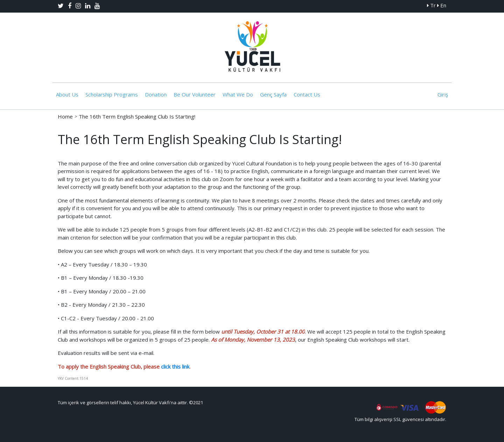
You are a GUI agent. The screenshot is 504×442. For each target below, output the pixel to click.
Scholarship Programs (112, 94)
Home (65, 116)
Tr (431, 5)
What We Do (238, 94)
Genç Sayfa (273, 94)
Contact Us (307, 94)
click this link (175, 366)
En (442, 5)
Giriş (443, 94)
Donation (156, 94)
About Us (67, 94)
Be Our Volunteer (195, 94)
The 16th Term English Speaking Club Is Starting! (137, 116)
